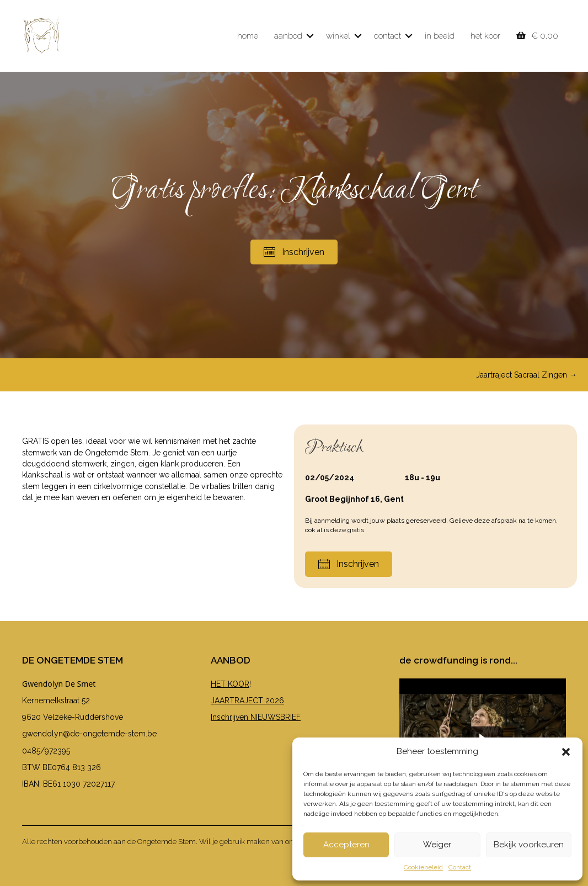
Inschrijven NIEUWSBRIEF (256, 717)
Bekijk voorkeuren (529, 845)
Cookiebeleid (423, 867)
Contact (460, 867)
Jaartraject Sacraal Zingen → (526, 375)
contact (387, 36)
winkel (338, 36)
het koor (485, 36)
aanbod (288, 36)
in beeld (440, 36)
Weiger (437, 845)
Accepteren (346, 845)
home (248, 36)
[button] (566, 752)
